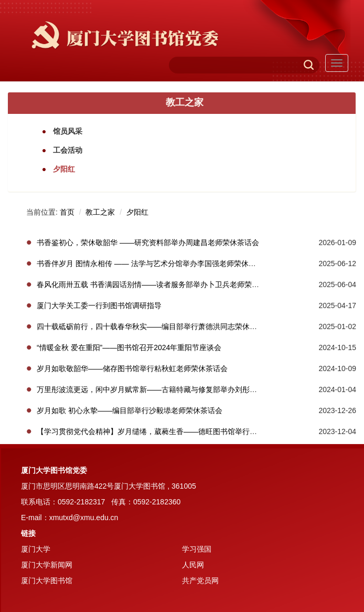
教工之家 (100, 212)
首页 (67, 212)
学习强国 (197, 549)
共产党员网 (200, 581)
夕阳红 (137, 212)
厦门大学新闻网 (47, 565)
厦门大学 (36, 549)
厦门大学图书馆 (47, 581)
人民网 (193, 565)
